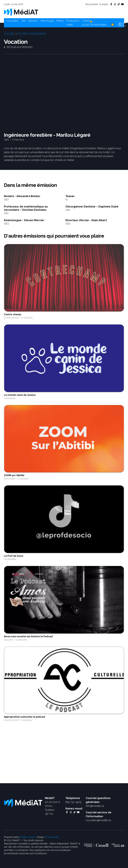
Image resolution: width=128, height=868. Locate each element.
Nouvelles (12, 21)
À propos (104, 4)
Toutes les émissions (32, 34)
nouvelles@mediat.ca (98, 820)
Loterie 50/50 (86, 23)
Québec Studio (28, 837)
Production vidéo (73, 23)
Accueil (9, 34)
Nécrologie (47, 21)
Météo (60, 21)
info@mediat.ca (95, 806)
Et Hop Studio (52, 837)
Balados (33, 21)
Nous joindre (92, 4)
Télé (23, 21)
